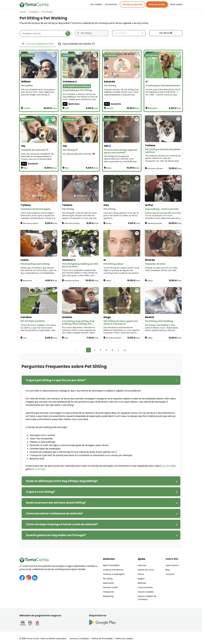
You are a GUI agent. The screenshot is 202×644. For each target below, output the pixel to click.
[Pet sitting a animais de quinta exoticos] (163, 129)
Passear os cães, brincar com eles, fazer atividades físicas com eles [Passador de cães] (161, 269)
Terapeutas (108, 592)
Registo (141, 579)
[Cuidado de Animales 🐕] (39, 129)
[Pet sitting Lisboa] (122, 243)
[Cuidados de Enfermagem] (39, 188)
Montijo (109, 223)
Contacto (170, 574)
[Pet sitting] (80, 188)
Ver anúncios (111, 4)
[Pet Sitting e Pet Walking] (163, 300)
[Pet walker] (39, 65)
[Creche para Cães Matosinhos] (163, 65)
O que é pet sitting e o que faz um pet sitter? (56, 380)
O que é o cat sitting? (40, 492)
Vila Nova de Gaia (155, 223)
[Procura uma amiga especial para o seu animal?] (122, 129)
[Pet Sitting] (122, 65)
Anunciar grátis (157, 4)
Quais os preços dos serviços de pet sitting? (56, 503)
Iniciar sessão (176, 4)
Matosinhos (153, 108)
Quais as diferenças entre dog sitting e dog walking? (62, 481)
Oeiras (109, 168)
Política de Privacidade (102, 639)
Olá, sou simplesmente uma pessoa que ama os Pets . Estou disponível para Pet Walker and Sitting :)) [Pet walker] (38, 92)
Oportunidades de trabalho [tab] (76, 44)
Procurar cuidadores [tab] (38, 44)
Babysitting (108, 596)
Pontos (141, 574)
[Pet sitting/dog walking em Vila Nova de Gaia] (80, 243)
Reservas (142, 583)
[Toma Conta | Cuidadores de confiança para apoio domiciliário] (34, 5)
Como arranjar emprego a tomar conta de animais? (62, 524)
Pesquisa (34, 12)
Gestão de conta (146, 570)
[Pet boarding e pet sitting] (39, 243)
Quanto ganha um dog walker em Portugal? (56, 535)
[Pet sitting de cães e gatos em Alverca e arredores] (122, 300)
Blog (168, 570)
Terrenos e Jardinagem (114, 574)
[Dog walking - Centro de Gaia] (163, 188)
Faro (25, 338)
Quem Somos (172, 565)
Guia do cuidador (146, 592)
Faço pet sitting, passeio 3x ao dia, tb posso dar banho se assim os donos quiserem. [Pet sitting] (121, 216)
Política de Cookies (124, 639)
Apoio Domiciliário (111, 565)
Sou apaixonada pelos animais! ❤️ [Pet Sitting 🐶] (79, 154)
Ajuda (141, 559)
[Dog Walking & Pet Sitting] (80, 65)
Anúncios (109, 559)
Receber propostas (133, 4)
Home (23, 12)
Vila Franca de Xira (155, 168)
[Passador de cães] (163, 243)
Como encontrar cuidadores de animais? (54, 513)
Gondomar (27, 281)
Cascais (27, 108)
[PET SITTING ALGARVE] (39, 300)
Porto (67, 108)
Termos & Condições (79, 639)
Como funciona (145, 587)
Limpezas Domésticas (113, 570)
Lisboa (108, 281)
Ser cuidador (96, 4)
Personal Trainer (110, 587)
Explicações (108, 583)
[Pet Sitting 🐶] (80, 129)
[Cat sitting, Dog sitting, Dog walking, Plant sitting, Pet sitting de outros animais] (80, 300)
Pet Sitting (108, 579)
